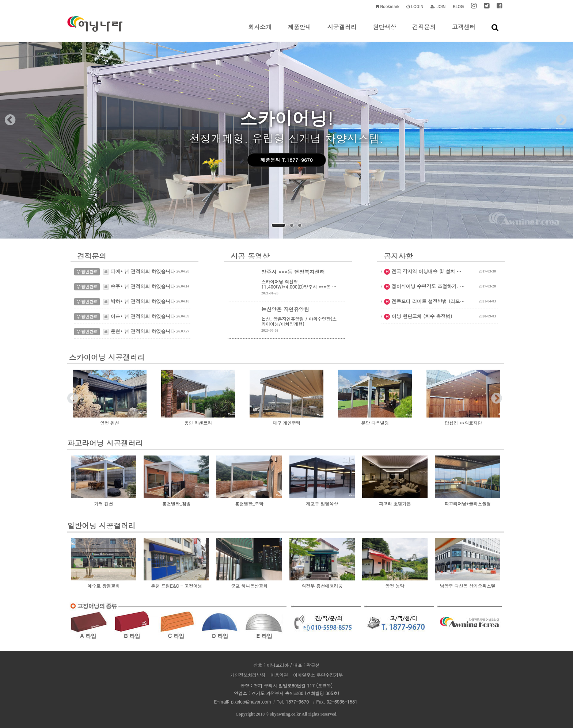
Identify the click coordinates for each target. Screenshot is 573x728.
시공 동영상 (250, 256)
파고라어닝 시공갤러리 (105, 443)
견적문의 (424, 32)
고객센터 (464, 32)
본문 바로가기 (0, 0)
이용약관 (279, 675)
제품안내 (299, 32)
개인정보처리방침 (248, 675)
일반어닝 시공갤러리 (101, 525)
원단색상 (384, 32)
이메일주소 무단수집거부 (318, 675)
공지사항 (398, 256)
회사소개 (260, 32)
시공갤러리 (342, 32)
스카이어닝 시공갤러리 (107, 358)
